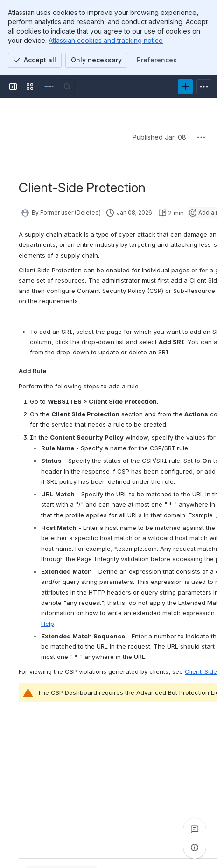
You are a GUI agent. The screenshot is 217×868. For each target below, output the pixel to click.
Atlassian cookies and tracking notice (106, 40)
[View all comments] (195, 829)
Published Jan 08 (159, 137)
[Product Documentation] (49, 87)
